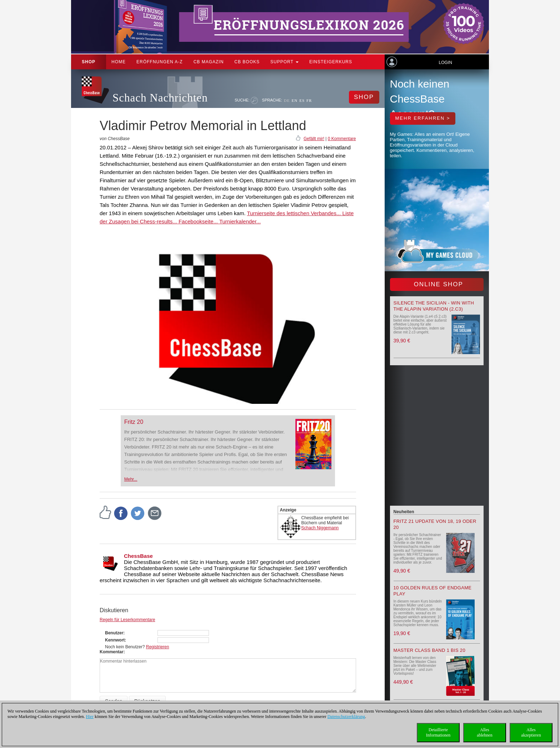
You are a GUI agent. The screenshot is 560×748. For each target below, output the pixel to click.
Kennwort (115, 640)
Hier (90, 717)
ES (302, 100)
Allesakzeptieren (531, 732)
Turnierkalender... (239, 221)
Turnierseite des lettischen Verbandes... (294, 213)
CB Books (247, 62)
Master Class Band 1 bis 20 (429, 650)
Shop (89, 62)
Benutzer (114, 633)
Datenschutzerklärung (346, 717)
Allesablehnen (484, 732)
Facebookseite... (197, 221)
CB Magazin (209, 62)
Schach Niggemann (320, 528)
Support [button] (284, 62)
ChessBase (138, 556)
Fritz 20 (134, 422)
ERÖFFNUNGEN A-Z (160, 62)
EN (294, 100)
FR (309, 100)
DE (287, 100)
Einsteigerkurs (331, 62)
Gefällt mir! (314, 139)
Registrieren (158, 647)
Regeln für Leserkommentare (127, 620)
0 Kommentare (342, 139)
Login (445, 63)
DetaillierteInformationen (438, 732)
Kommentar (112, 652)
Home (119, 62)
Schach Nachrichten (160, 98)
